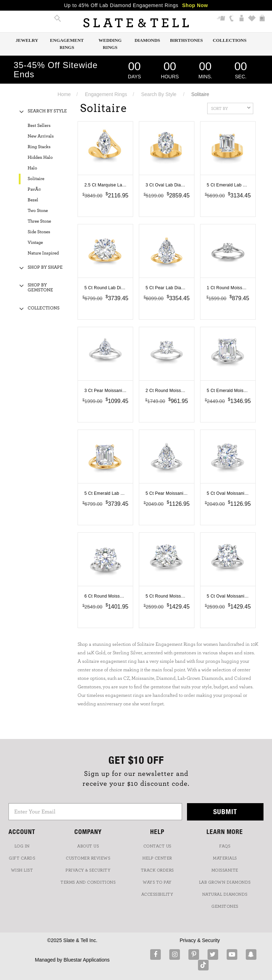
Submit (225, 811)
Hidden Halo (40, 158)
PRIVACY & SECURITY (88, 870)
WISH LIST (22, 870)
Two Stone (38, 211)
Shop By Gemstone (40, 288)
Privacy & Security (200, 940)
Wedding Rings (110, 44)
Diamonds (147, 40)
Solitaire (36, 179)
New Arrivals (41, 136)
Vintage (35, 243)
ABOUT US (88, 846)
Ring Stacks (39, 147)
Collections (230, 40)
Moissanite (225, 870)
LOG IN (22, 846)
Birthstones (186, 40)
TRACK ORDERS (157, 870)
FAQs (225, 846)
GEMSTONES (225, 906)
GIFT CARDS (22, 858)
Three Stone (39, 221)
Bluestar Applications (86, 960)
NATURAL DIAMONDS (225, 894)
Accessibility (157, 894)
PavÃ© (34, 189)
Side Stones (39, 232)
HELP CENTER (157, 858)
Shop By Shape (45, 267)
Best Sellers (39, 126)
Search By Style (159, 94)
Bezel (33, 200)
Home (64, 94)
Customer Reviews (88, 858)
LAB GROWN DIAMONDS (225, 882)
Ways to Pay (157, 882)
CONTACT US (157, 846)
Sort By (231, 108)
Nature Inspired (43, 253)
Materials (225, 858)
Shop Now (195, 5)
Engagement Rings (67, 44)
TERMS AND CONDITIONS (88, 882)
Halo (32, 168)
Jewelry (27, 40)
